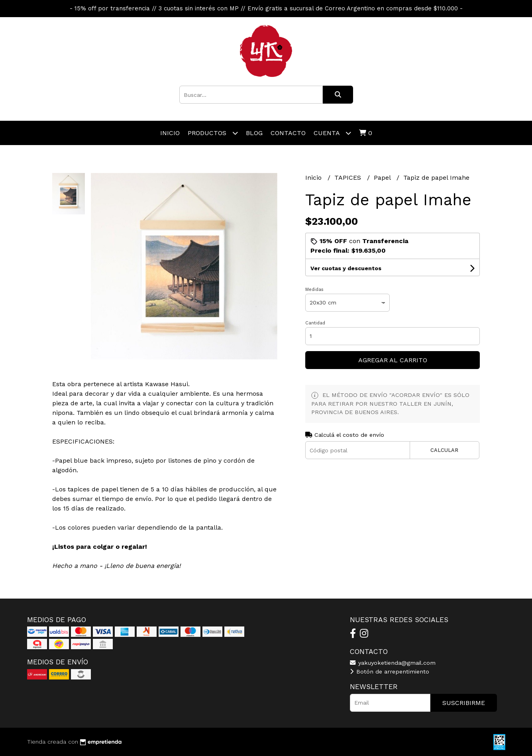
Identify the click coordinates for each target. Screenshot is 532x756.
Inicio (170, 133)
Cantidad (315, 323)
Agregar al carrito (393, 360)
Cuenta (332, 133)
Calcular (444, 450)
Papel (383, 178)
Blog (254, 133)
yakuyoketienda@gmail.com (393, 663)
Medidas (314, 290)
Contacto (288, 133)
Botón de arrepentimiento (390, 672)
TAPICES (349, 178)
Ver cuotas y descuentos (346, 268)
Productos (213, 133)
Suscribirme (464, 703)
